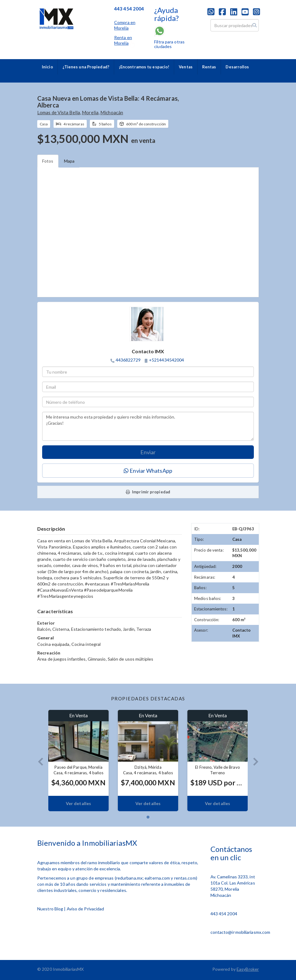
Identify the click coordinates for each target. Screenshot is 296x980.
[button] (38, 761)
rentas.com (185, 878)
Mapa (69, 161)
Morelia (90, 112)
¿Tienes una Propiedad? (86, 67)
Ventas (186, 67)
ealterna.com (157, 878)
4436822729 (128, 360)
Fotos (48, 161)
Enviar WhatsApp (148, 471)
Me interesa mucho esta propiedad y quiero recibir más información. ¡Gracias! (148, 426)
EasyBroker (248, 969)
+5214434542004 (166, 360)
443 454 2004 (224, 914)
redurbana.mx (129, 878)
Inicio (47, 67)
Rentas (209, 67)
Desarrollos (237, 67)
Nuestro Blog (50, 909)
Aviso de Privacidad (86, 909)
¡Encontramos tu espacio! (144, 67)
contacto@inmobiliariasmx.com (240, 932)
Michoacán (112, 112)
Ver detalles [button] (78, 803)
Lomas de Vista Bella (59, 112)
